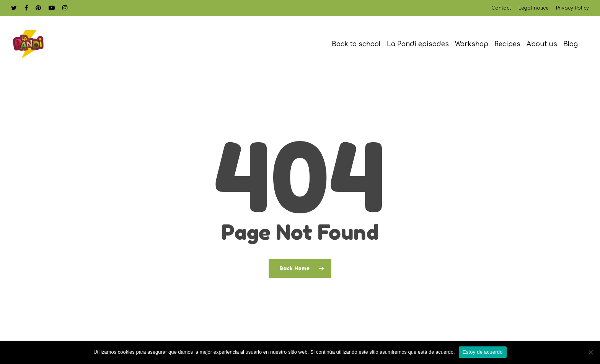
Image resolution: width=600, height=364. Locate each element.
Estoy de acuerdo (483, 352)
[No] (590, 352)
